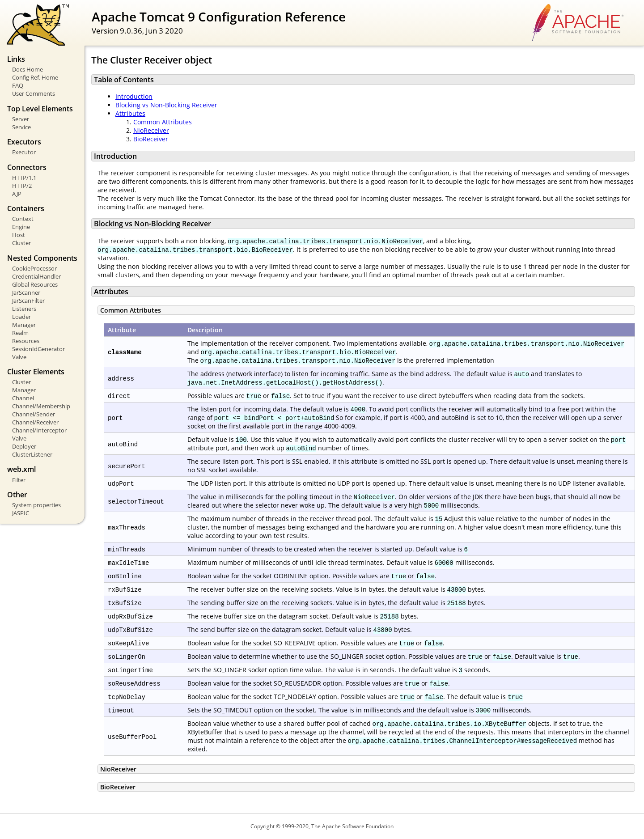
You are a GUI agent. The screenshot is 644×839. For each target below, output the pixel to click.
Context (23, 219)
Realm (20, 333)
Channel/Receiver (35, 422)
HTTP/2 (22, 186)
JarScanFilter (28, 301)
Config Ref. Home (35, 77)
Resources (26, 341)
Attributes (130, 113)
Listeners (24, 309)
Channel (23, 398)
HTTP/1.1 (24, 178)
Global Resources (35, 284)
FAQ (18, 85)
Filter (19, 480)
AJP (17, 194)
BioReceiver (151, 139)
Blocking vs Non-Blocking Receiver (166, 105)
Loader (21, 317)
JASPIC (21, 513)
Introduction (134, 96)
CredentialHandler (36, 276)
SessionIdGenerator (38, 349)
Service (21, 127)
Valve (19, 357)
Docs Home (28, 69)
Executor (24, 152)
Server (21, 119)
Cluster (21, 243)
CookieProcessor (34, 268)
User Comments (34, 93)
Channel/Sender (34, 414)
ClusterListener (32, 454)
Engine (21, 227)
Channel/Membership (41, 406)
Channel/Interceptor (39, 430)
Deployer (24, 446)
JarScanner (26, 292)
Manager (24, 325)
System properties (36, 505)
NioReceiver (151, 130)
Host (19, 235)
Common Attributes (163, 122)
